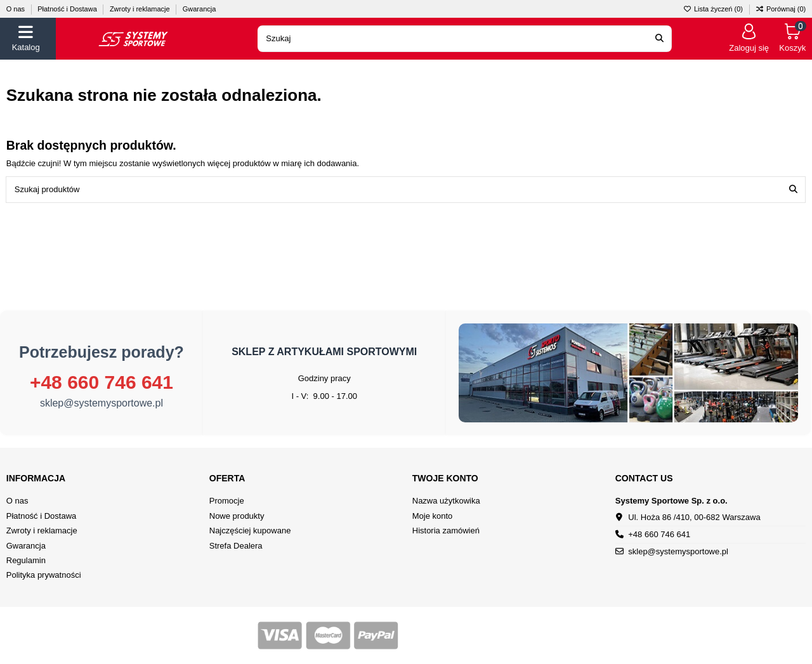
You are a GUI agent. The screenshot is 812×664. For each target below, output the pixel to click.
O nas (16, 9)
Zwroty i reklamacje (141, 9)
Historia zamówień (446, 531)
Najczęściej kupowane (250, 531)
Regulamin (26, 560)
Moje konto (433, 516)
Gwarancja (200, 9)
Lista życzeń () (714, 9)
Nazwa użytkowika (446, 501)
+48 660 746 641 (101, 382)
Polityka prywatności (44, 575)
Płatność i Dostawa (68, 9)
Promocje (227, 501)
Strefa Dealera (236, 546)
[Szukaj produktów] (793, 190)
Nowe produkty (237, 516)
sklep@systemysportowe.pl (101, 403)
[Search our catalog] (659, 39)
